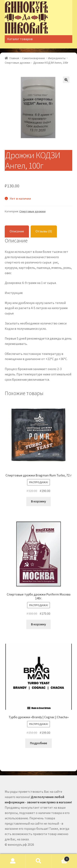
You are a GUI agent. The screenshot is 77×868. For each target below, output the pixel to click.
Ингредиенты (57, 58)
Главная (14, 58)
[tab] (17, 231)
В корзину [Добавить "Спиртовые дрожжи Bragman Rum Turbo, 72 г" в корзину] (38, 501)
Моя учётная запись (13, 861)
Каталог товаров (20, 39)
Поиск (38, 861)
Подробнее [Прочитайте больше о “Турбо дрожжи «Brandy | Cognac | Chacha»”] (38, 743)
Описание (17, 231)
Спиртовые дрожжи (17, 63)
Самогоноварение (34, 58)
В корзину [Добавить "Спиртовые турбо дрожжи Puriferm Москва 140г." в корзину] (38, 624)
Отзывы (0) (44, 231)
